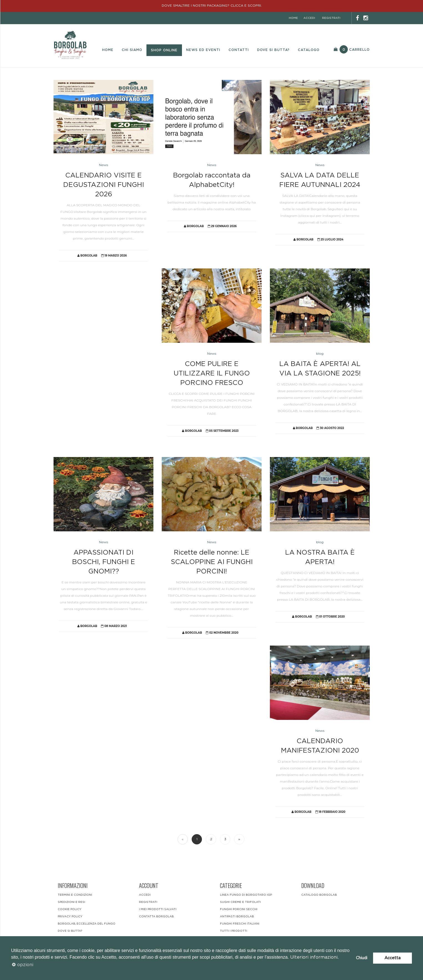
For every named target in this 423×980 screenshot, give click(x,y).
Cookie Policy (69, 909)
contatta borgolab (156, 916)
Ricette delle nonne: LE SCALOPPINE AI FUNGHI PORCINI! (212, 562)
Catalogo (309, 50)
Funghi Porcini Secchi (239, 909)
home (293, 18)
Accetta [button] (392, 958)
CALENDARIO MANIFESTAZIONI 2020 (320, 746)
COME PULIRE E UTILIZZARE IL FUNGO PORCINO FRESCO (212, 374)
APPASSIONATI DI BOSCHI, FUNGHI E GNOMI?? (104, 562)
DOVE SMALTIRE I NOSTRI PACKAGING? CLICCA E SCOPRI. (212, 6)
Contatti (239, 50)
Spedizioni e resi (71, 902)
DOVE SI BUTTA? (70, 931)
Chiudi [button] (362, 958)
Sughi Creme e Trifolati (240, 902)
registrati (331, 18)
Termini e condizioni (75, 895)
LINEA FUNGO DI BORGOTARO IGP (246, 895)
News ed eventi (203, 50)
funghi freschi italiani (240, 924)
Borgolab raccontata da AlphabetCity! (212, 180)
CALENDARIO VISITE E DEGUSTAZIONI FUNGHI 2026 (104, 185)
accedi (309, 18)
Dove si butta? (273, 50)
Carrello (352, 49)
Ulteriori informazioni (314, 957)
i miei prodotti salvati (158, 909)
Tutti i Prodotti (234, 931)
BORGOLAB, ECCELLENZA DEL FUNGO (87, 924)
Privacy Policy (70, 916)
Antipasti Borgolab (237, 916)
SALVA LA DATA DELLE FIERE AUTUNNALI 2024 (320, 180)
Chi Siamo (132, 50)
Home (108, 50)
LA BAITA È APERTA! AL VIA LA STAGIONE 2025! (320, 369)
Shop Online (164, 50)
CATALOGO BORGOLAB (319, 895)
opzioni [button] (23, 965)
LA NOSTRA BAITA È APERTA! (320, 557)
